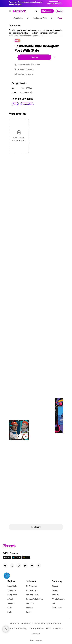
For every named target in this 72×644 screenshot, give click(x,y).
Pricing (29, 612)
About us (55, 595)
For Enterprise (31, 586)
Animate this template (26, 69)
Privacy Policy (26, 624)
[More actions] (26, 437)
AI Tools (10, 599)
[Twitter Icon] (12, 566)
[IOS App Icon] (7, 558)
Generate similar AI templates (29, 65)
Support (55, 586)
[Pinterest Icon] (39, 566)
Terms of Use (14, 624)
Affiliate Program (58, 599)
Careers (55, 590)
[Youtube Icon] (32, 566)
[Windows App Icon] (26, 558)
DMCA (48, 629)
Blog (54, 603)
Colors (10, 608)
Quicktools (30, 603)
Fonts (9, 612)
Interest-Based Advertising (18, 629)
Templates (11, 603)
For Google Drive (32, 595)
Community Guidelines (36, 629)
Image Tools (12, 586)
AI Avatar (30, 608)
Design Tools (12, 595)
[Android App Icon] (17, 558)
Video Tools (12, 590)
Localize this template (26, 74)
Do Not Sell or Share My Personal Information (47, 624)
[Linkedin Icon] (25, 566)
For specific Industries (34, 599)
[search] (36, 11)
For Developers (32, 590)
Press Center (57, 608)
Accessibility (36, 634)
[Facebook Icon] (5, 566)
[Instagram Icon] (19, 566)
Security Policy (58, 629)
